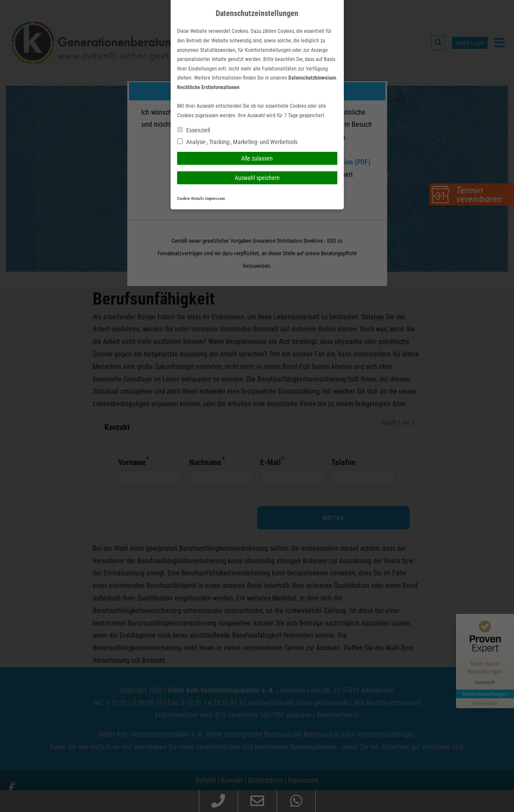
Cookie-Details (191, 198)
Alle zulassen (257, 158)
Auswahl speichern (257, 178)
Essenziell (194, 130)
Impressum (215, 198)
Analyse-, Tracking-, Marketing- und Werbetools (237, 142)
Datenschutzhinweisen (312, 78)
